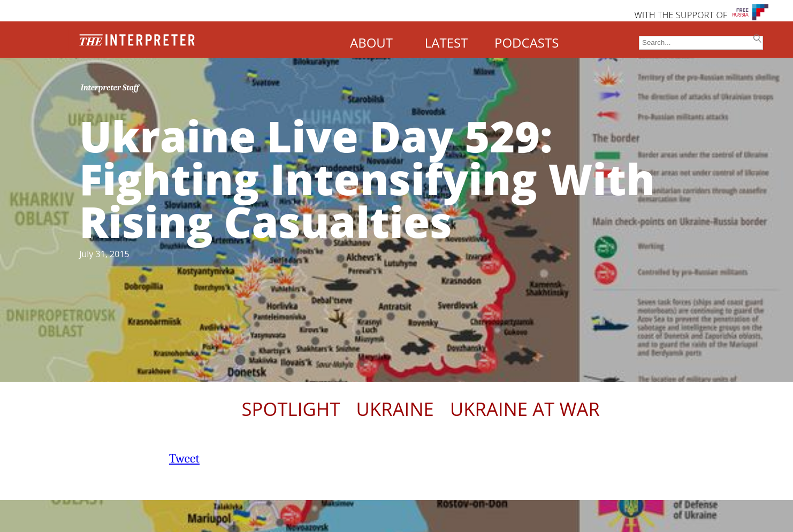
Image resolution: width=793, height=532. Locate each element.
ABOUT (371, 43)
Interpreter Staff (110, 88)
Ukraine (395, 409)
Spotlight (291, 409)
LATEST (447, 43)
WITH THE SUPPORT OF (681, 15)
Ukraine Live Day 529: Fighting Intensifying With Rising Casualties (367, 178)
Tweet (184, 458)
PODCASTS (527, 43)
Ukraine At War (525, 409)
